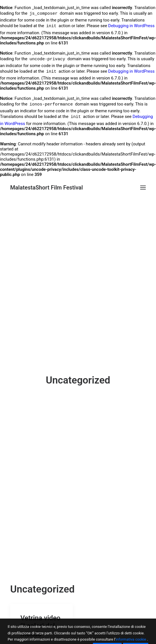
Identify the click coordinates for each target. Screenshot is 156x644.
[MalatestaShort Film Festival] (47, 188)
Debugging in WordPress (131, 27)
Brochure (99, 632)
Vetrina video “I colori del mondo (40, 570)
